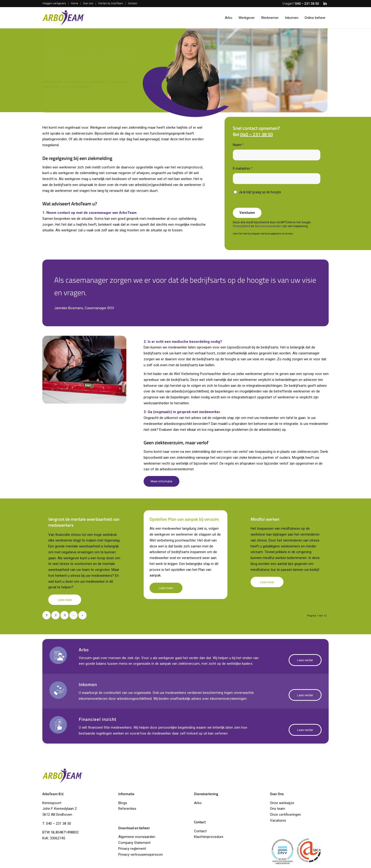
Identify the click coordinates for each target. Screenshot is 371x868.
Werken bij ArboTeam (111, 3)
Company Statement (134, 843)
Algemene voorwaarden (137, 837)
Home (75, 3)
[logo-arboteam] (63, 18)
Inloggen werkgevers (54, 3)
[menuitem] (55, 4)
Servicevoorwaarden (268, 226)
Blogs (123, 803)
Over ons (88, 3)
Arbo (198, 803)
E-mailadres (243, 168)
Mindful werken (265, 519)
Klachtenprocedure (209, 837)
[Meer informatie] (161, 481)
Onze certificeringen (285, 815)
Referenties (127, 809)
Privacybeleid (241, 226)
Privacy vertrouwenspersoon (141, 855)
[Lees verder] (305, 660)
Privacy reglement (132, 849)
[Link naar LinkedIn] (325, 4)
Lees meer (65, 600)
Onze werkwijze (282, 803)
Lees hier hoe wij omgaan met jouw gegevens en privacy (263, 234)
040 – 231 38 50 (307, 4)
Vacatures (278, 820)
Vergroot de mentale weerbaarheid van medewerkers (84, 522)
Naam (238, 145)
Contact (133, 3)
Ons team (278, 809)
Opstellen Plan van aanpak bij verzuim (184, 519)
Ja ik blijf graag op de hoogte (260, 192)
